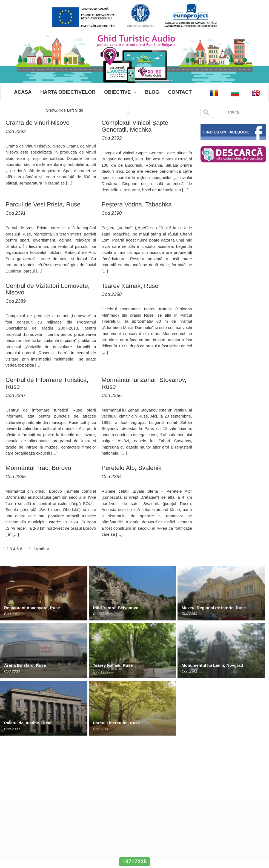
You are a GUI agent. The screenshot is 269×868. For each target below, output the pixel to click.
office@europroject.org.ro (226, 787)
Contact (180, 92)
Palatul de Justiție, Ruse (28, 723)
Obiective (117, 92)
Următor (42, 549)
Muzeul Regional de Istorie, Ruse (214, 608)
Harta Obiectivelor (68, 92)
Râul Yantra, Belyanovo (116, 608)
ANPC (112, 758)
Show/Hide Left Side (65, 110)
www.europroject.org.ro (224, 792)
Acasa (23, 92)
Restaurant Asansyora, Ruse (32, 608)
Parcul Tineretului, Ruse (116, 723)
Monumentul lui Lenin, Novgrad (212, 665)
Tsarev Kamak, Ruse (113, 665)
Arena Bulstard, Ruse (25, 665)
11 (31, 549)
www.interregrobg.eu (134, 851)
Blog (152, 92)
